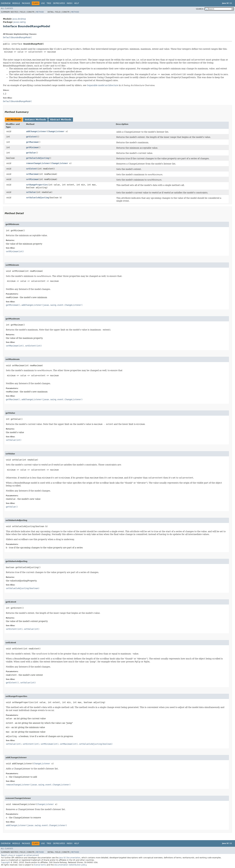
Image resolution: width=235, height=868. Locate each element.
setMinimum (32, 179)
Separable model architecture (103, 85)
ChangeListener (56, 131)
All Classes (7, 8)
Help (77, 3)
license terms (40, 865)
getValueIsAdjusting (37, 158)
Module (16, 3)
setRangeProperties (37, 185)
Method (40, 12)
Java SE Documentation (70, 858)
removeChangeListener (38, 163)
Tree (49, 3)
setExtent (31, 169)
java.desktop (19, 19)
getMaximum (32, 142)
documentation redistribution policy (70, 865)
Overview (6, 3)
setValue (31, 192)
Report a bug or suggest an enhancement (20, 855)
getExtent (31, 137)
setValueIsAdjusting (37, 198)
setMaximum (32, 174)
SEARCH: (200, 9)
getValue (31, 153)
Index (70, 3)
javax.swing (19, 22)
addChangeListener (36, 131)
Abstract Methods (61, 120)
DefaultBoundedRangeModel (17, 37)
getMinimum (32, 147)
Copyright (5, 862)
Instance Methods (35, 120)
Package (26, 3)
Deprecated (59, 3)
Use (43, 3)
